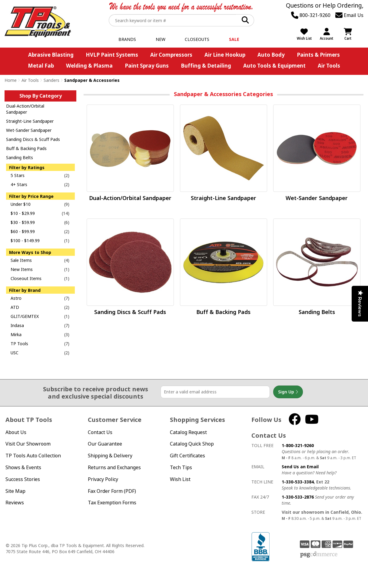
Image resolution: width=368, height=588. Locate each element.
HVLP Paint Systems (112, 55)
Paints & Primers (318, 55)
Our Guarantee (105, 444)
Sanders (51, 80)
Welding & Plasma (89, 66)
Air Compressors (171, 55)
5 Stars (18, 175)
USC (15, 353)
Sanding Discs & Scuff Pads (33, 139)
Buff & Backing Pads (26, 148)
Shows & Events (23, 467)
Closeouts (197, 39)
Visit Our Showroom (28, 444)
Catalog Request (188, 432)
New (161, 39)
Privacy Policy (103, 479)
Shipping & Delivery (110, 456)
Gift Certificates (187, 456)
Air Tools (329, 66)
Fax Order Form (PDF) (112, 491)
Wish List (180, 479)
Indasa (17, 325)
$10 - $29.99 (23, 213)
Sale (234, 39)
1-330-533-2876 (298, 497)
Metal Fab (41, 66)
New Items (22, 269)
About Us (16, 432)
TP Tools (19, 344)
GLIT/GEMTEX (25, 316)
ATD (15, 307)
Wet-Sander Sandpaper (29, 130)
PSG (319, 555)
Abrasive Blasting (51, 55)
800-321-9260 (311, 15)
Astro (16, 298)
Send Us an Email (300, 467)
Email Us (349, 15)
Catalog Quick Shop (192, 444)
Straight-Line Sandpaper (30, 121)
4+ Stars (19, 184)
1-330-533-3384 (298, 482)
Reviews (15, 503)
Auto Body (271, 55)
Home (11, 80)
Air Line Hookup (225, 55)
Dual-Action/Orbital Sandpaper (25, 109)
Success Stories (23, 479)
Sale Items (21, 260)
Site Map (15, 491)
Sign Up (288, 392)
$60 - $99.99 (23, 231)
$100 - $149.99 (25, 241)
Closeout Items (26, 278)
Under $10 (21, 204)
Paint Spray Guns (147, 66)
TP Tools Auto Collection (33, 456)
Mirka (16, 334)
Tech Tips (181, 467)
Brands (127, 39)
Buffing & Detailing (206, 66)
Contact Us (100, 432)
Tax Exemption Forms (112, 503)
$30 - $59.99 (23, 222)
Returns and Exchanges (114, 467)
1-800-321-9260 (298, 445)
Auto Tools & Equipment (274, 66)
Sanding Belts (20, 157)
